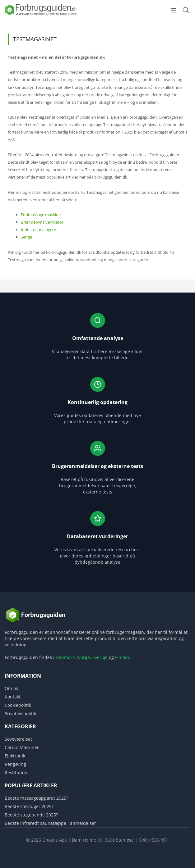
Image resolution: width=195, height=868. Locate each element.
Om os (11, 688)
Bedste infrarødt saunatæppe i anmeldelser (50, 823)
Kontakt (13, 697)
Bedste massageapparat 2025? (36, 798)
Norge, (84, 657)
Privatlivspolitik (20, 713)
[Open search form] (186, 10)
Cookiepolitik (18, 705)
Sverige (100, 657)
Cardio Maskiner (22, 747)
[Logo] (40, 15)
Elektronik (15, 756)
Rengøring (15, 764)
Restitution (16, 773)
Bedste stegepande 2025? (31, 815)
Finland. (123, 657)
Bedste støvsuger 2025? (29, 806)
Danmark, (66, 657)
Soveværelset (18, 739)
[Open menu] (173, 10)
